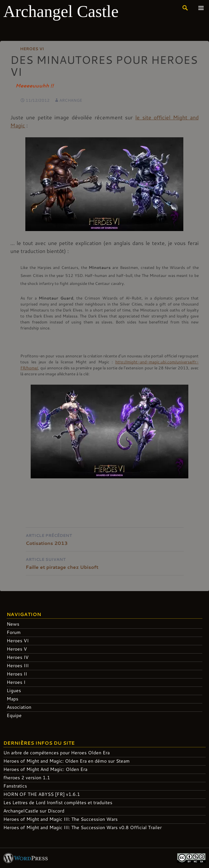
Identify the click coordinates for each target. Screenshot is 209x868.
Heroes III (18, 665)
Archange (71, 100)
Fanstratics (15, 786)
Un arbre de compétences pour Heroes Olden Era (56, 752)
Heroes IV (18, 657)
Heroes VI (32, 49)
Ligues (14, 690)
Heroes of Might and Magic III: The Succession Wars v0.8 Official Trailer (82, 827)
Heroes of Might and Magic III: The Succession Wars (60, 819)
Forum (14, 632)
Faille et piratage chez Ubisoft (105, 563)
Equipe (14, 715)
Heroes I (16, 682)
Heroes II (17, 674)
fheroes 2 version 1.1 (27, 777)
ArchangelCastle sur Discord (34, 811)
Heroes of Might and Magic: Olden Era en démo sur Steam (66, 761)
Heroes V (17, 649)
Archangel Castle (61, 11)
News (13, 624)
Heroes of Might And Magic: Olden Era (45, 769)
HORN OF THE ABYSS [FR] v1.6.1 (42, 794)
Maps (12, 699)
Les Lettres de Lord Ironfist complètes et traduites (58, 802)
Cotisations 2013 (105, 539)
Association (19, 707)
